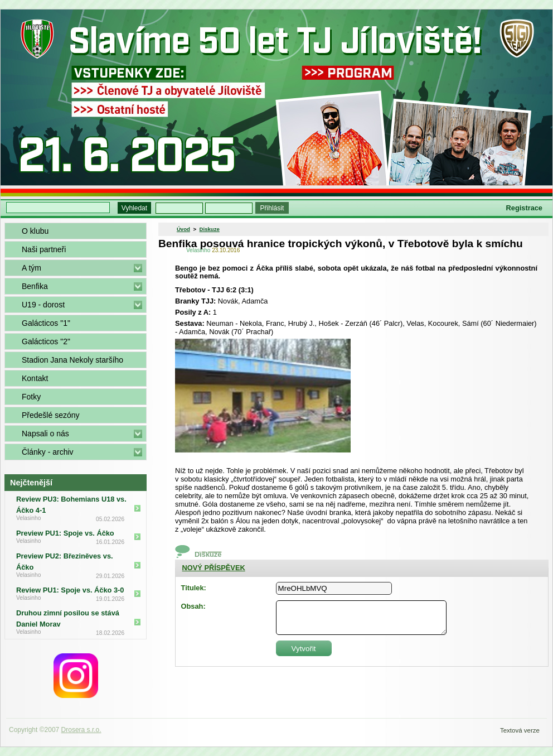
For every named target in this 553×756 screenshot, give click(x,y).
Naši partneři (44, 249)
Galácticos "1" (46, 323)
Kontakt (35, 378)
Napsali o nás (45, 434)
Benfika (35, 286)
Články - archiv (48, 452)
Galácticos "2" (46, 341)
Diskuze (210, 229)
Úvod (183, 229)
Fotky (31, 397)
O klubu (35, 231)
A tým (31, 268)
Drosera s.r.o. (81, 730)
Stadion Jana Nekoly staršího (72, 360)
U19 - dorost (43, 305)
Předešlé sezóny (51, 415)
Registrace (524, 208)
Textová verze (520, 730)
